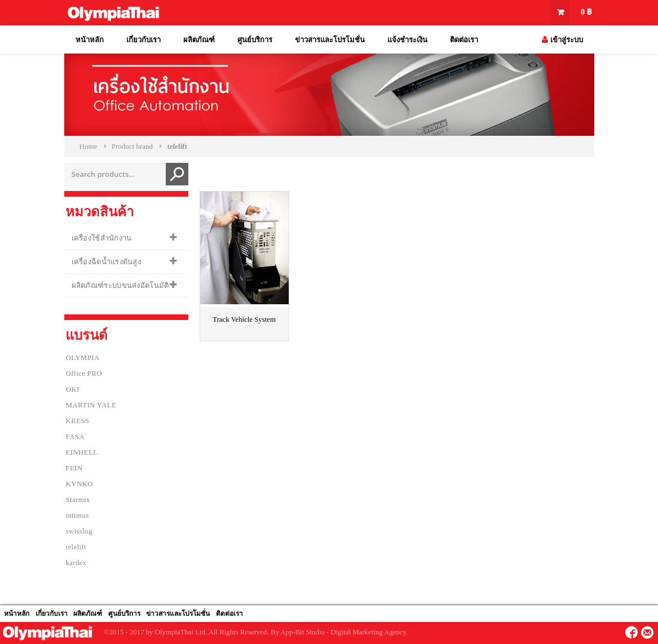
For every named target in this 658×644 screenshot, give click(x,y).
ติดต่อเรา (464, 40)
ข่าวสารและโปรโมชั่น (330, 40)
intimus (78, 515)
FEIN (74, 468)
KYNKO (80, 484)
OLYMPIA (83, 357)
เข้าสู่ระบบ (562, 40)
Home (89, 146)
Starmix (78, 499)
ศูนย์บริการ (255, 40)
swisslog (79, 531)
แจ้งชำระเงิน (407, 40)
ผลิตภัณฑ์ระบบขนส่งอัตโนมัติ (120, 285)
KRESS (78, 421)
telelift (76, 547)
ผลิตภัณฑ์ (199, 40)
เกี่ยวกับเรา (143, 40)
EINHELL (82, 452)
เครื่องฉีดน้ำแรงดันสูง (107, 262)
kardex (76, 563)
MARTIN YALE (91, 405)
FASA (75, 436)
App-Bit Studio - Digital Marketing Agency (343, 632)
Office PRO (84, 373)
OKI (73, 389)
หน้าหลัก (90, 40)
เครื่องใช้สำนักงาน (102, 238)
